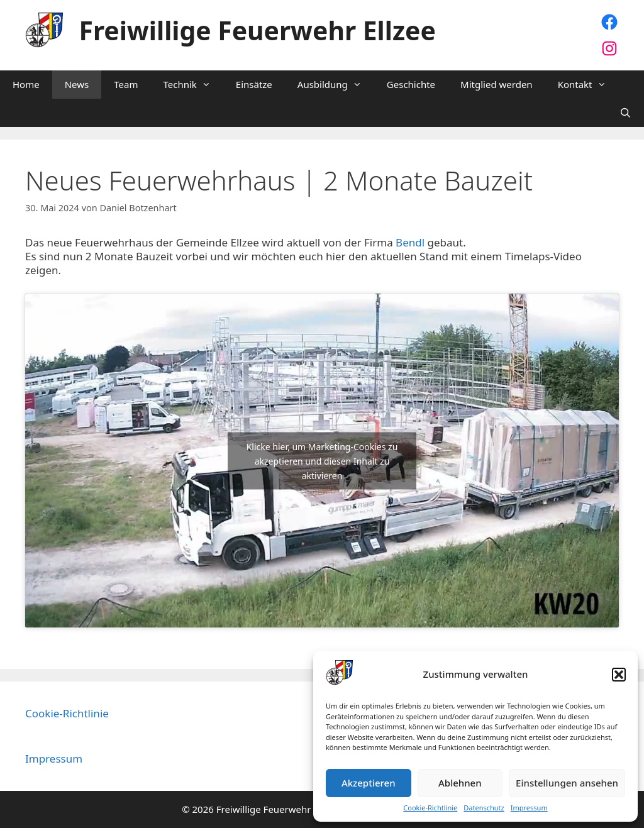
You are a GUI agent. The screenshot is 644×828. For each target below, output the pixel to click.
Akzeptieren (369, 783)
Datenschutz (484, 808)
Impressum (529, 808)
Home (26, 84)
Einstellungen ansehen (567, 783)
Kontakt (588, 85)
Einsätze (254, 84)
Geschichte (411, 84)
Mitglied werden (497, 84)
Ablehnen (460, 783)
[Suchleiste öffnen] (625, 113)
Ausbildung (336, 85)
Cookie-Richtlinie (430, 808)
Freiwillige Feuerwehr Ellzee (258, 30)
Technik (193, 85)
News (77, 84)
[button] (619, 675)
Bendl (411, 242)
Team (126, 84)
